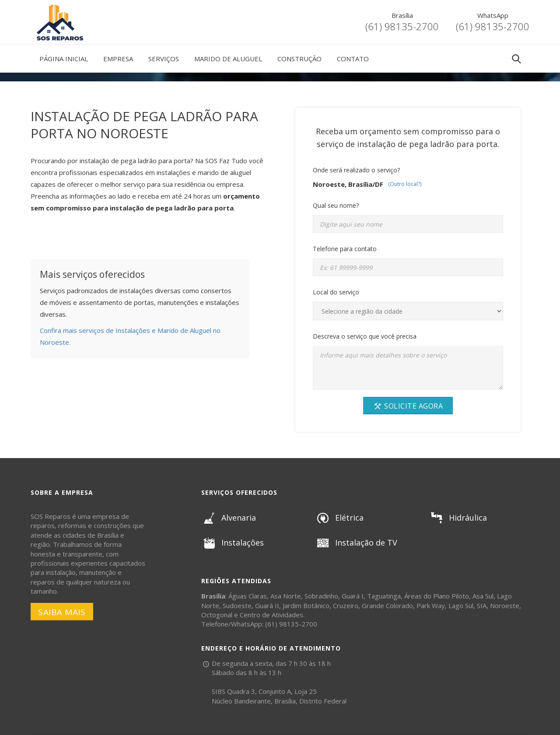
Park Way (431, 605)
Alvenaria (229, 518)
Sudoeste (237, 605)
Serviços (164, 59)
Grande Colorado (387, 605)
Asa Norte (286, 596)
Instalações (233, 542)
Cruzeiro (346, 605)
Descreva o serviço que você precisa (365, 336)
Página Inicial (64, 59)
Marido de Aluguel (228, 59)
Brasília (402, 15)
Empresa (118, 59)
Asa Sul (483, 596)
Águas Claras (248, 596)
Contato (353, 59)
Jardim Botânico (306, 605)
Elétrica (339, 518)
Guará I (353, 596)
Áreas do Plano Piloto (437, 596)
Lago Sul (461, 605)
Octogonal (217, 615)
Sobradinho (321, 596)
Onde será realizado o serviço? (356, 170)
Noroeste (505, 605)
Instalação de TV (356, 542)
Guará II (267, 605)
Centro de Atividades (271, 615)
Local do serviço (336, 292)
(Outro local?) (405, 184)
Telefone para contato (345, 249)
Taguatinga (384, 596)
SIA (482, 605)
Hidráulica (458, 518)
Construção (299, 59)
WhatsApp (493, 15)
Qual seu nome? (336, 205)
